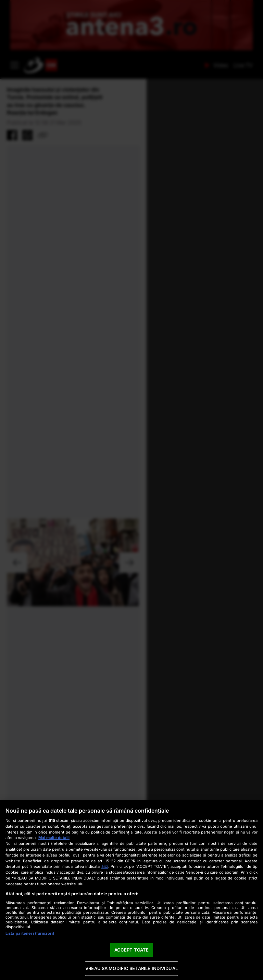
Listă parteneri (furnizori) (30, 933)
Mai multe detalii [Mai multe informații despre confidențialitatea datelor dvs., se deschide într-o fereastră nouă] (54, 838)
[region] (131, 890)
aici (105, 866)
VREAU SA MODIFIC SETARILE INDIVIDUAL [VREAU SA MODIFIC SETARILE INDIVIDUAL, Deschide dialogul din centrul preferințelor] (131, 968)
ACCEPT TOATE (132, 950)
